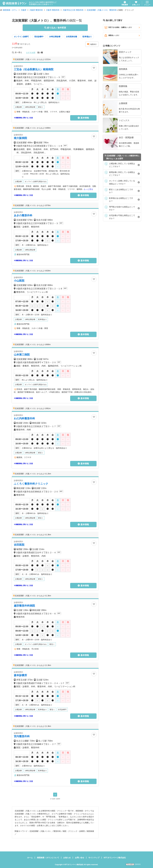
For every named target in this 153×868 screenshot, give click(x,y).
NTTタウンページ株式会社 (115, 858)
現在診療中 (39, 37)
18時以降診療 (55, 37)
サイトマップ (94, 858)
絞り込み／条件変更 (55, 28)
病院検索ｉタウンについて (48, 858)
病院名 (122, 36)
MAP (63, 77)
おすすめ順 (31, 52)
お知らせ (67, 858)
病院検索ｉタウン (10, 10)
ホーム (30, 858)
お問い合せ (80, 858)
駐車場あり (87, 37)
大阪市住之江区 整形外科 (73, 10)
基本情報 (83, 118)
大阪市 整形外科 (53, 10)
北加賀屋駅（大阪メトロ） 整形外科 (102, 10)
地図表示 (92, 44)
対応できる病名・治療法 (122, 27)
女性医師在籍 (71, 37)
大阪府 (23, 10)
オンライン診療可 (21, 37)
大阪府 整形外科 (36, 10)
